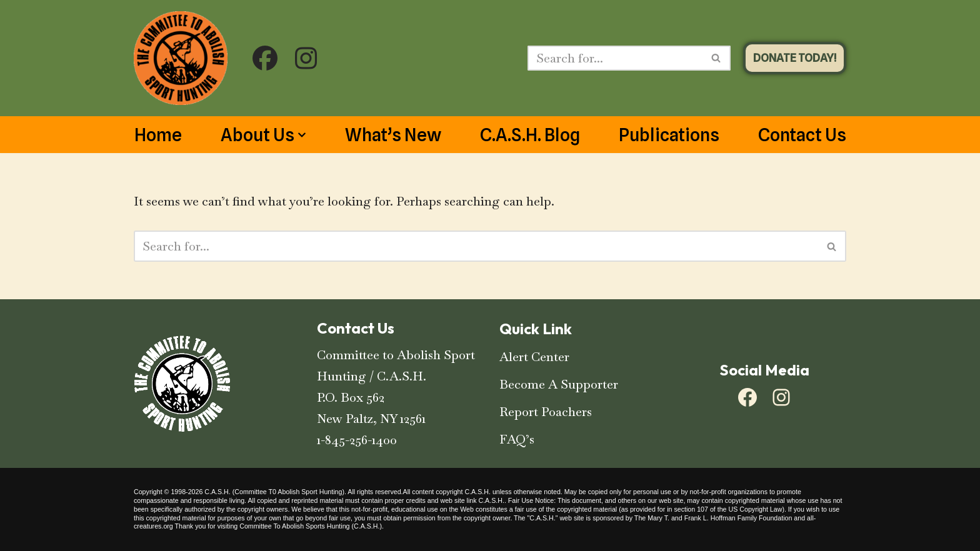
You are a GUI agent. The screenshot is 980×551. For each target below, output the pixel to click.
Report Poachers (546, 412)
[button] (302, 135)
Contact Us (802, 135)
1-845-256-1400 (357, 440)
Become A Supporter (559, 384)
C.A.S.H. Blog (530, 135)
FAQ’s (517, 439)
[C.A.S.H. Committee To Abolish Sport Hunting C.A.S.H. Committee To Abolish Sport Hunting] (181, 58)
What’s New (393, 135)
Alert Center (534, 357)
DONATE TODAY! (795, 58)
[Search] (615, 58)
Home (158, 135)
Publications (669, 135)
